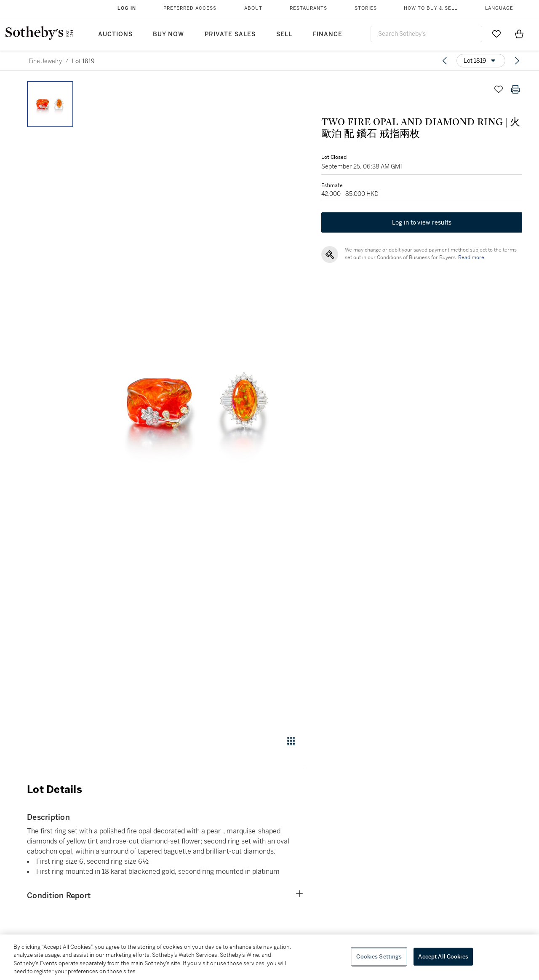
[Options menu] (481, 61)
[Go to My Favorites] (496, 34)
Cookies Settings (379, 957)
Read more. (472, 257)
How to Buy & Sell (431, 8)
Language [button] (499, 8)
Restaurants (308, 8)
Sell (284, 34)
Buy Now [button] (168, 34)
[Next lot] (517, 61)
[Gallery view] (291, 741)
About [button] (253, 8)
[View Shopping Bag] (519, 34)
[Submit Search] (472, 34)
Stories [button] (366, 8)
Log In (127, 8)
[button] (198, 403)
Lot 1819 (83, 61)
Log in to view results (422, 222)
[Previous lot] (445, 61)
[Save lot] (499, 89)
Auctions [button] (115, 34)
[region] (269, 957)
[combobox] (426, 34)
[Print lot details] (515, 89)
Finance (328, 34)
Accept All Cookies (443, 957)
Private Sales (230, 34)
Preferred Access (190, 8)
